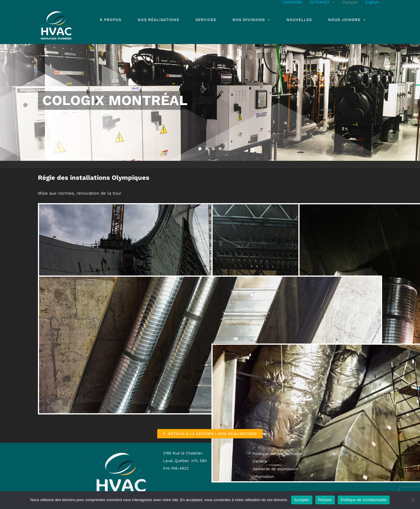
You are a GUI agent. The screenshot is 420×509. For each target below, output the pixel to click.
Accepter (302, 500)
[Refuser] (413, 500)
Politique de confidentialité (364, 500)
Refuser (325, 500)
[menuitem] (350, 2)
